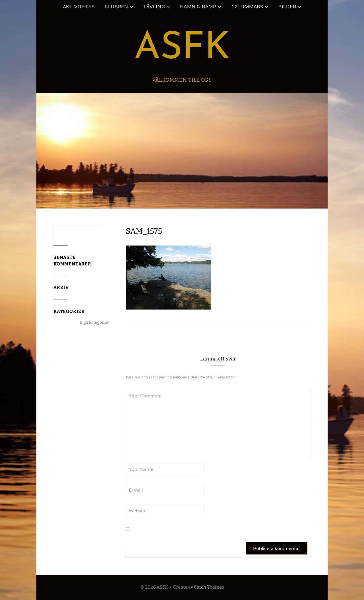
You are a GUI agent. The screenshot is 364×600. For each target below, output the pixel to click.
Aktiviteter (79, 7)
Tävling (154, 7)
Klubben (116, 7)
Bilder (287, 7)
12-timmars (247, 7)
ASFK (182, 49)
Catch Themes (209, 587)
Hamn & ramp (198, 7)
